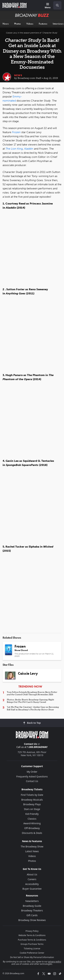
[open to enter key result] (57, 5)
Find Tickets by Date (32, 795)
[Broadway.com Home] (15, 5)
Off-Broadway (32, 828)
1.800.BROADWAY (37, 747)
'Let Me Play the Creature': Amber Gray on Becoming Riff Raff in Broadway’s (33, 708)
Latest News (32, 851)
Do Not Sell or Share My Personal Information (32, 957)
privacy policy (55, 962)
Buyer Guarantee (32, 889)
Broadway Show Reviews (32, 920)
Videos (32, 856)
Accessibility (32, 884)
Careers (32, 879)
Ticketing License (32, 949)
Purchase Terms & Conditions (32, 940)
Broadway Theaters (32, 910)
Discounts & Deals (32, 833)
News (18, 75)
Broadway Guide (32, 906)
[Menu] (48, 6)
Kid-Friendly (32, 814)
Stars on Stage (32, 809)
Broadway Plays (32, 804)
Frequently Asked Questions (32, 776)
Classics (32, 819)
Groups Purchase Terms (32, 944)
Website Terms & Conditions (32, 935)
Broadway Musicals (32, 800)
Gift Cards (32, 915)
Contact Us (31, 744)
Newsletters (32, 901)
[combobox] (56, 5)
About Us (32, 874)
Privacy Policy (32, 931)
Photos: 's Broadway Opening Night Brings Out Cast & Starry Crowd (30, 701)
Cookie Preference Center (32, 953)
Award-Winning (32, 823)
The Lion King (14, 149)
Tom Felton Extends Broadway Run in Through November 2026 (32, 693)
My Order (32, 772)
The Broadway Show (32, 846)
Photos (32, 861)
